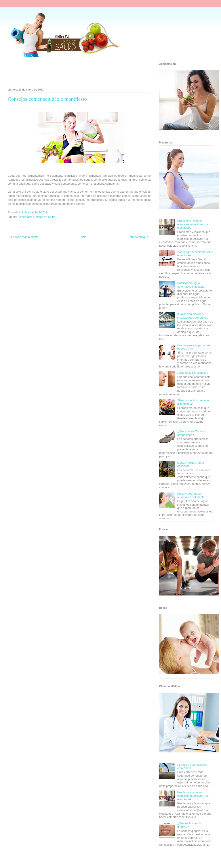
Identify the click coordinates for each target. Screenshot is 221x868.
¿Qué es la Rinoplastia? (193, 373)
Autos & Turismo (96, 256)
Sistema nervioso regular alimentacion (193, 402)
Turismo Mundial (27, 260)
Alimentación (26, 217)
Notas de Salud (46, 217)
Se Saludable (43, 260)
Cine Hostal (65, 256)
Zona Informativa (16, 252)
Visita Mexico (56, 260)
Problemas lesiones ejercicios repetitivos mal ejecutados (193, 224)
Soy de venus (20, 256)
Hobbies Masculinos (116, 252)
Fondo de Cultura (84, 252)
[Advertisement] (74, 71)
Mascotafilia (127, 256)
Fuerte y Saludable (37, 256)
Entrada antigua (138, 237)
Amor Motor (98, 260)
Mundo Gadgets (79, 256)
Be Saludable (32, 252)
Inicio (83, 237)
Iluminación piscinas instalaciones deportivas (193, 316)
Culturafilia (87, 260)
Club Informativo (67, 252)
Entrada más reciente (25, 237)
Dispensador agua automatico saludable (191, 495)
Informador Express (48, 252)
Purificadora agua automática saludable (191, 285)
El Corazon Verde (72, 260)
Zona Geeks (99, 252)
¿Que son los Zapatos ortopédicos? (191, 433)
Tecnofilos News (134, 252)
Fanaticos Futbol (112, 256)
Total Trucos (53, 256)
